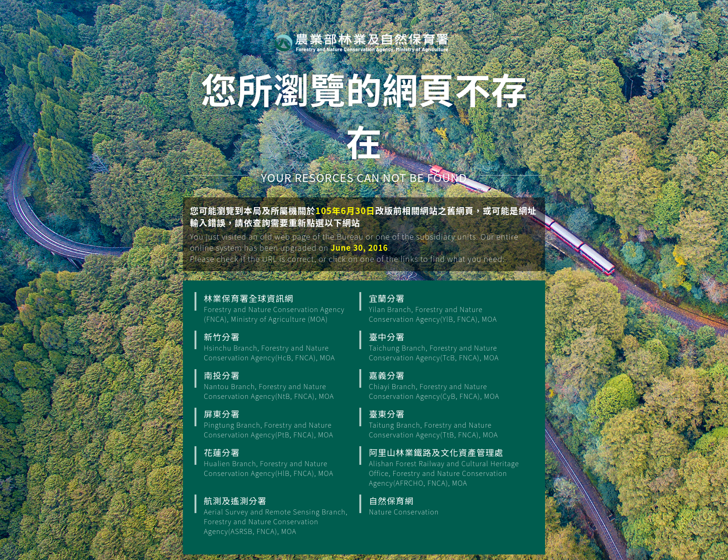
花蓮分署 (280, 462)
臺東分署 (445, 423)
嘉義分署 (445, 385)
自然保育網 (445, 505)
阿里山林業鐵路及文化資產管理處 (445, 467)
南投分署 (280, 385)
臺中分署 (445, 346)
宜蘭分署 (445, 308)
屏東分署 (280, 423)
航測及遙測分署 (280, 515)
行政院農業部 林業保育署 (362, 42)
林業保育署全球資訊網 (280, 308)
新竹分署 (280, 346)
